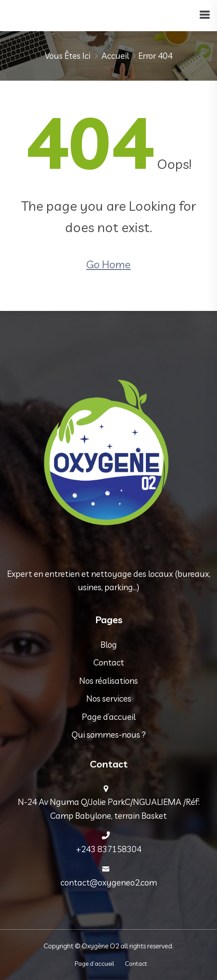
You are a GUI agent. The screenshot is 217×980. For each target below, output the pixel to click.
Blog (109, 645)
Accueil (115, 56)
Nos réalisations (108, 681)
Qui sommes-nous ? (109, 735)
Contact (109, 662)
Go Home (108, 264)
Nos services (109, 698)
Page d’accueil (109, 717)
